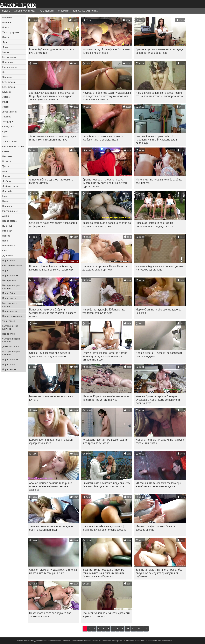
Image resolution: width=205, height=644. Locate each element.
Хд (4, 72)
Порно (6, 270)
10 (127, 629)
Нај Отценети (46, 11)
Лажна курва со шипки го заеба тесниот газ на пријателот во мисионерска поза (160, 94)
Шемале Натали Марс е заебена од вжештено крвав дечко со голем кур (51, 268)
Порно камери (10, 311)
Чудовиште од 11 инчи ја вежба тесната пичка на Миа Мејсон (107, 51)
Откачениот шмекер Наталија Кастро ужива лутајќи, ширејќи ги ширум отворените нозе (105, 356)
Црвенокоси (9, 62)
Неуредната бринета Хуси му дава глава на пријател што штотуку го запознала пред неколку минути (107, 96)
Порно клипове (10, 275)
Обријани (7, 77)
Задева (6, 97)
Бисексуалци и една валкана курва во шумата (52, 398)
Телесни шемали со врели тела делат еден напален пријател (52, 528)
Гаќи (5, 196)
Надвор (6, 236)
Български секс (10, 280)
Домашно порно (11, 347)
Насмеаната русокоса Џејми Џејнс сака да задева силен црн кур (106, 268)
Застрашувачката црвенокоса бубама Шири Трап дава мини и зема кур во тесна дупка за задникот (51, 96)
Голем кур (7, 226)
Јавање (6, 52)
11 (133, 629)
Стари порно (9, 321)
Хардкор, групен (11, 32)
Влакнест (7, 201)
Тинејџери (8, 122)
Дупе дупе (8, 255)
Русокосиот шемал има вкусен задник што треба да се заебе (105, 441)
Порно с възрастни (12, 316)
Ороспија (7, 191)
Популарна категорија (85, 11)
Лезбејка (7, 181)
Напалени (7, 156)
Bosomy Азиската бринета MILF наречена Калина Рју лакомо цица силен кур (156, 139)
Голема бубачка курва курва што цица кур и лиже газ (52, 51)
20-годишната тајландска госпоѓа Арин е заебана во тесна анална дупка (159, 485)
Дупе (5, 42)
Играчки (7, 161)
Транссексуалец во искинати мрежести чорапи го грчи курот (106, 615)
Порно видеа (9, 298)
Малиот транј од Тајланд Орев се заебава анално (156, 528)
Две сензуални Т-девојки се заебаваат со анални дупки (159, 354)
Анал (5, 171)
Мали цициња (9, 67)
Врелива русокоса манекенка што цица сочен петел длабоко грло (159, 51)
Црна (5, 241)
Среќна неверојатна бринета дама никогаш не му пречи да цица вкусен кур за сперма (105, 183)
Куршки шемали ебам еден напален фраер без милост (51, 441)
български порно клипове (11, 340)
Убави (5, 107)
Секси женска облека (13, 146)
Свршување (8, 126)
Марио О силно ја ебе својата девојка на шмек (158, 311)
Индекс (6, 11)
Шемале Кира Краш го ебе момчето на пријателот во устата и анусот (106, 398)
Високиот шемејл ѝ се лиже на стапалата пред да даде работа (154, 224)
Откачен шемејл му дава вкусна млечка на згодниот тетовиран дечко (53, 571)
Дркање (6, 176)
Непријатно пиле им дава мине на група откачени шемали (160, 441)
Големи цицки (9, 57)
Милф (5, 102)
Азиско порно (18, 5)
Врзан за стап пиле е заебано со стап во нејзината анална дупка (107, 224)
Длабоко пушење (11, 186)
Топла (5, 136)
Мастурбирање (10, 211)
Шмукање (7, 17)
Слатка (6, 151)
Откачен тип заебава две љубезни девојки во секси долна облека (50, 354)
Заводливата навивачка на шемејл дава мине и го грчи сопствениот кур (53, 138)
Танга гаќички (9, 141)
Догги (5, 47)
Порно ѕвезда (9, 221)
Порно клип (9, 260)
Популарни (63, 11)
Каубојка (7, 92)
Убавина (7, 117)
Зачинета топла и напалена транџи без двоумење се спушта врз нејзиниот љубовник (159, 573)
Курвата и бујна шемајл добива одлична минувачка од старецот (160, 268)
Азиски (6, 216)
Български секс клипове (10, 304)
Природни (8, 206)
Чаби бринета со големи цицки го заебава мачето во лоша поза (103, 138)
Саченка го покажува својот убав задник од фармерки (53, 224)
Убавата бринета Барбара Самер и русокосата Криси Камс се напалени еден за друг (158, 400)
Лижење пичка (10, 112)
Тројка (6, 166)
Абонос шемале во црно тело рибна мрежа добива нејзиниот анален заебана (51, 486)
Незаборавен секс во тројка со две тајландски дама (50, 615)
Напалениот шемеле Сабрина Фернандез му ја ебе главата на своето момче (53, 313)
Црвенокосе (9, 246)
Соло (5, 251)
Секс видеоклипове (12, 265)
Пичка (6, 37)
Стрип (5, 131)
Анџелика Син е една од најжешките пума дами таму (51, 181)
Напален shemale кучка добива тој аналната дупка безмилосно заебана (104, 528)
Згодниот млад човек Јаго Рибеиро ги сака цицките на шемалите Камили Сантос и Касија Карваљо (105, 573)
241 (140, 629)
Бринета (7, 22)
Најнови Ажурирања (24, 11)
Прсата (6, 27)
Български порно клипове (11, 287)
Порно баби (9, 293)
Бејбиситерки (9, 82)
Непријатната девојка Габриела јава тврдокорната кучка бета (104, 311)
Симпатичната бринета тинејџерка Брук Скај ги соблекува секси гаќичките (106, 485)
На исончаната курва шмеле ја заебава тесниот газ (159, 181)
